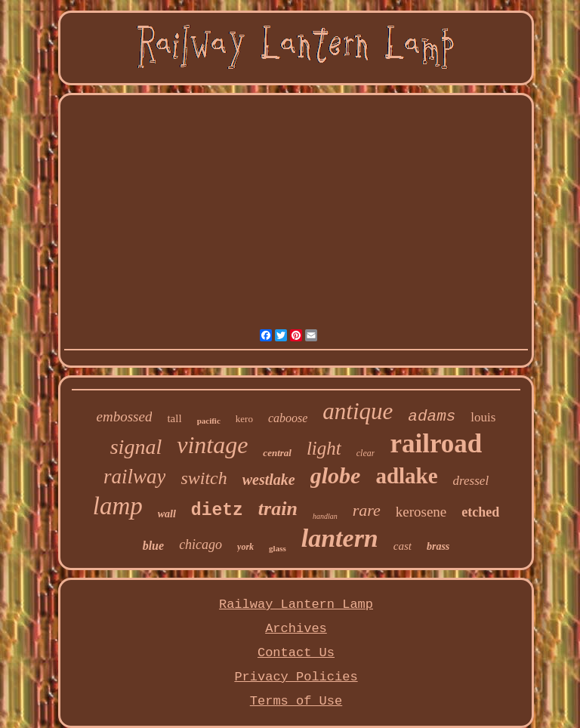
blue (153, 546)
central (277, 453)
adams (432, 416)
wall (167, 514)
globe (336, 475)
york (245, 547)
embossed (125, 416)
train (278, 509)
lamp (118, 506)
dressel (471, 481)
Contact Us (296, 653)
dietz (217, 511)
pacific (209, 421)
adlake (406, 476)
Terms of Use (296, 701)
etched (480, 512)
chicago (201, 544)
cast (403, 546)
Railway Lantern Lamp (296, 605)
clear (366, 453)
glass (278, 548)
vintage (212, 445)
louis (483, 417)
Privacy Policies (296, 677)
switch (204, 478)
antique (358, 411)
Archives (296, 629)
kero (244, 419)
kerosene (421, 512)
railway (135, 477)
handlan (325, 516)
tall (174, 418)
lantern (340, 538)
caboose (288, 418)
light (324, 448)
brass (438, 546)
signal (136, 447)
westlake (269, 480)
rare (367, 510)
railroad (436, 444)
